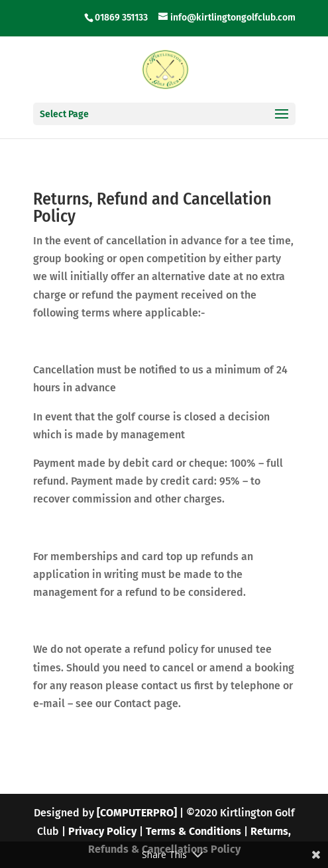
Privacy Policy (102, 831)
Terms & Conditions (193, 831)
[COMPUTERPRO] (137, 813)
